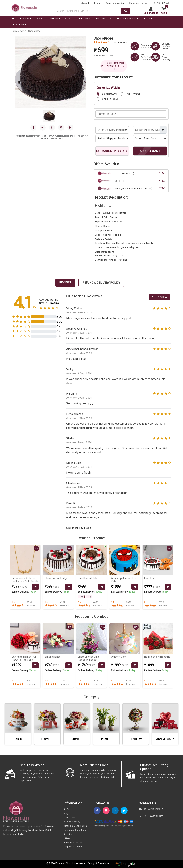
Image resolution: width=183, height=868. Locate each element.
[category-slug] (23, 31)
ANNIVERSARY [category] (102, 19)
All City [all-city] (67, 809)
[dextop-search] (126, 11)
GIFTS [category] (147, 19)
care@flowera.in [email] (151, 809)
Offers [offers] (97, 3)
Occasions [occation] (18, 25)
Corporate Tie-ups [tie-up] (138, 3)
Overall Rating (50, 303)
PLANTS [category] (69, 19)
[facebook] (33, 128)
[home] (13, 19)
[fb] (98, 811)
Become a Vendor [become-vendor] (115, 3)
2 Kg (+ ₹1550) (107, 99)
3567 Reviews (120, 43)
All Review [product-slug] (160, 297)
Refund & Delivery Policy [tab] (101, 283)
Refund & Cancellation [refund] (75, 826)
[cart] (165, 11)
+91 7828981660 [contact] (151, 816)
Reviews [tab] (65, 282)
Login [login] (147, 13)
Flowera (60, 863)
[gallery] (49, 116)
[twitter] (125, 811)
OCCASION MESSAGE (112, 151)
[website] (24, 8)
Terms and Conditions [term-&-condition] (75, 830)
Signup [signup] (154, 13)
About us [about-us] (68, 834)
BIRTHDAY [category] (84, 19)
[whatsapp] (52, 128)
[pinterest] (61, 128)
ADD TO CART (150, 151)
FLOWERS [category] (24, 19)
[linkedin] (70, 128)
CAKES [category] (39, 19)
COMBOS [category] (54, 19)
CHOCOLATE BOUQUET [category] (128, 19)
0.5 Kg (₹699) (107, 94)
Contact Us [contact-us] (69, 817)
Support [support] (85, 3)
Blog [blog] (66, 813)
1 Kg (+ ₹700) (130, 94)
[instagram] (107, 811)
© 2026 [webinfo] (51, 863)
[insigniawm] (125, 863)
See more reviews (79, 528)
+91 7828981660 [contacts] (161, 3)
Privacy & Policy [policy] (72, 822)
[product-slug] (34, 31)
